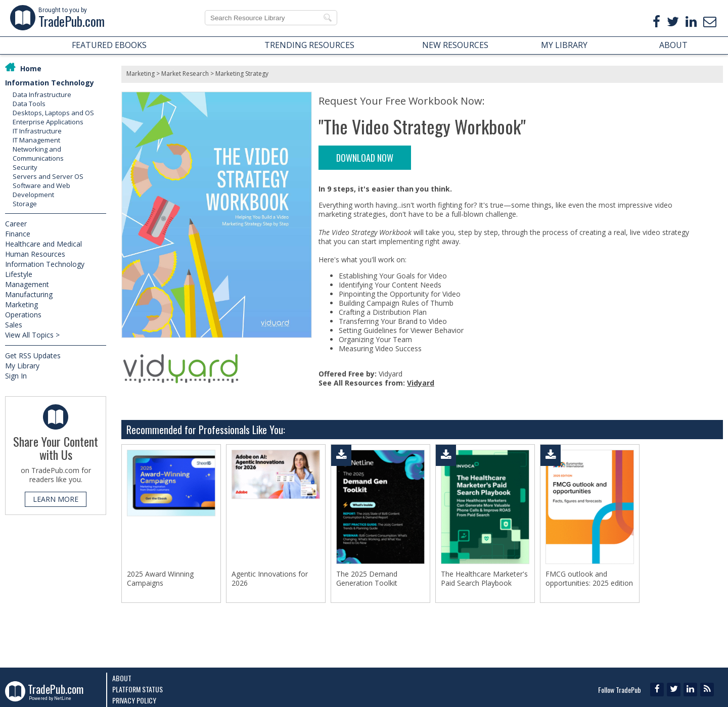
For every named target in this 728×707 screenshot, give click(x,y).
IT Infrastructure (37, 131)
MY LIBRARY (564, 45)
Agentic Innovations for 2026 (270, 579)
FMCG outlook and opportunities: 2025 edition (589, 579)
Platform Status (138, 689)
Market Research (185, 74)
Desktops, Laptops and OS (53, 113)
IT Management (36, 140)
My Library (22, 366)
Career (16, 224)
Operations (23, 315)
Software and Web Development (41, 190)
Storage (25, 204)
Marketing (21, 304)
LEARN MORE (56, 499)
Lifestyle (19, 274)
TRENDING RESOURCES (309, 45)
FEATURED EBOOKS (109, 45)
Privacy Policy (134, 700)
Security (25, 167)
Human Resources (35, 254)
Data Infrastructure (42, 95)
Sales (14, 325)
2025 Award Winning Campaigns (160, 579)
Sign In (16, 376)
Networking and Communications (38, 154)
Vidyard (421, 383)
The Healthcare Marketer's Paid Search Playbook (484, 579)
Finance (18, 234)
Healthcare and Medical (43, 244)
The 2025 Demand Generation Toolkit (367, 579)
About (122, 678)
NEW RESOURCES (455, 45)
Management (27, 284)
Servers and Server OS (48, 176)
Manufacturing (29, 294)
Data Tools (29, 104)
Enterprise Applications (48, 122)
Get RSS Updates (33, 356)
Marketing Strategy (242, 74)
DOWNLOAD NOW (365, 158)
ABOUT (673, 45)
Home (31, 68)
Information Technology (50, 83)
